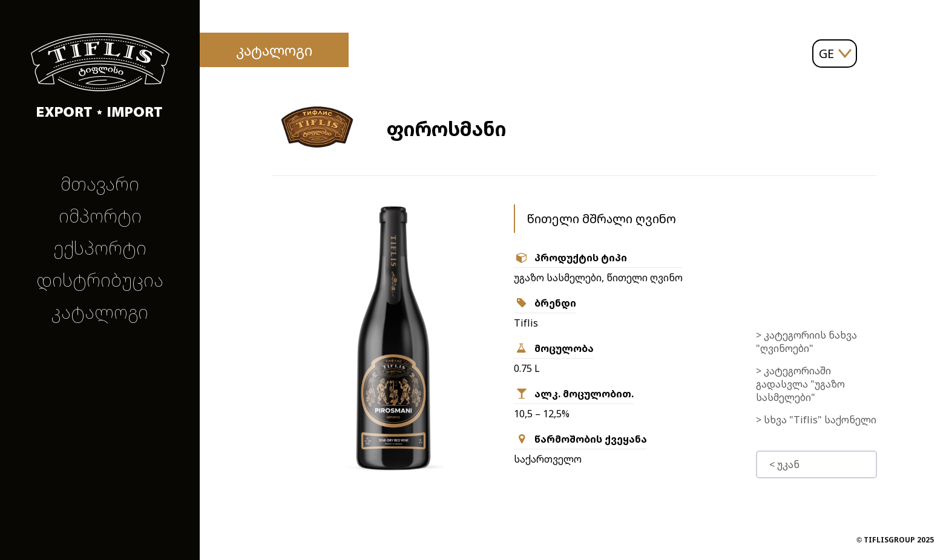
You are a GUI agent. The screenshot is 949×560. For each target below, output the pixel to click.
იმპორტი (100, 216)
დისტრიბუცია (100, 280)
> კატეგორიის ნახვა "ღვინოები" (806, 342)
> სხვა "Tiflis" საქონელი (816, 420)
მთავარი (100, 184)
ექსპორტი (100, 248)
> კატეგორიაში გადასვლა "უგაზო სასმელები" (800, 384)
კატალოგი (100, 312)
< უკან (784, 464)
